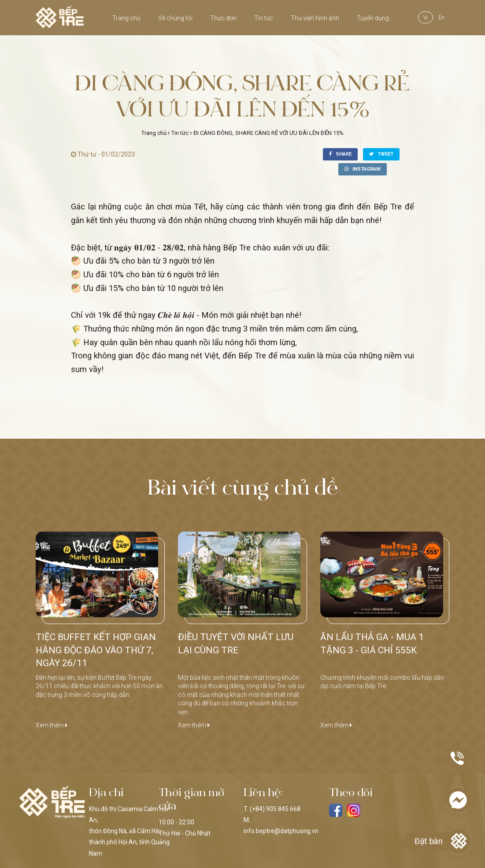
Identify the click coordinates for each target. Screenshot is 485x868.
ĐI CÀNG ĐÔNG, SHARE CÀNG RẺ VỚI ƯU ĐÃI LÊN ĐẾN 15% (268, 133)
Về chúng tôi (175, 18)
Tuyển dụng (373, 18)
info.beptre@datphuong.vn (281, 831)
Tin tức (264, 18)
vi (426, 18)
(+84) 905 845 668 (275, 809)
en (441, 18)
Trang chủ (126, 18)
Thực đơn (223, 18)
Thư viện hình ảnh (315, 18)
